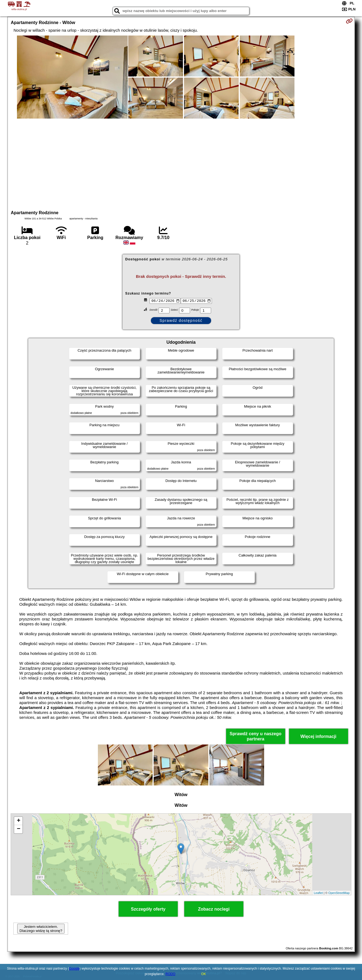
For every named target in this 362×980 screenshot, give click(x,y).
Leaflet (318, 893)
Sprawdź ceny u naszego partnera (256, 736)
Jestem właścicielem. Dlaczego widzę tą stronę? (41, 929)
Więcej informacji (318, 736)
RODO (170, 974)
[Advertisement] (181, 164)
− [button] (18, 829)
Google (74, 969)
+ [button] (18, 821)
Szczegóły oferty (148, 909)
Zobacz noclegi (214, 909)
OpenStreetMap (339, 893)
